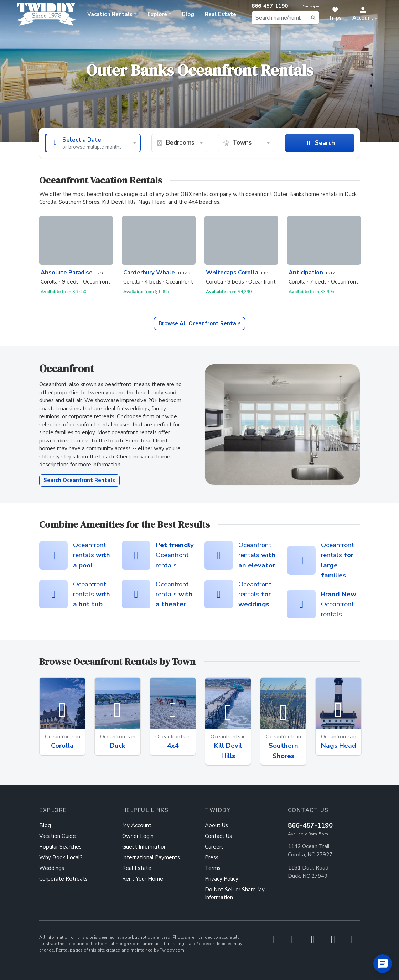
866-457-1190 (310, 825)
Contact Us (218, 836)
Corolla (62, 746)
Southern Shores (283, 751)
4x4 (173, 746)
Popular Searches (60, 847)
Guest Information (144, 847)
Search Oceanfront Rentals (79, 480)
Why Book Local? (61, 857)
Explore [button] (157, 14)
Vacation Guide (58, 836)
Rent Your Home (143, 879)
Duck (118, 746)
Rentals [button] (110, 14)
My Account (137, 825)
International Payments (151, 857)
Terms (213, 868)
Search (320, 143)
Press (212, 857)
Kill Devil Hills (228, 751)
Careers (214, 847)
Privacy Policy (222, 879)
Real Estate (221, 14)
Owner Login (138, 836)
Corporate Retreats (63, 879)
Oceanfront (200, 323)
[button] (365, 14)
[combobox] (285, 18)
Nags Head (339, 746)
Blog (188, 14)
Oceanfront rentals (92, 555)
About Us (216, 825)
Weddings (52, 868)
